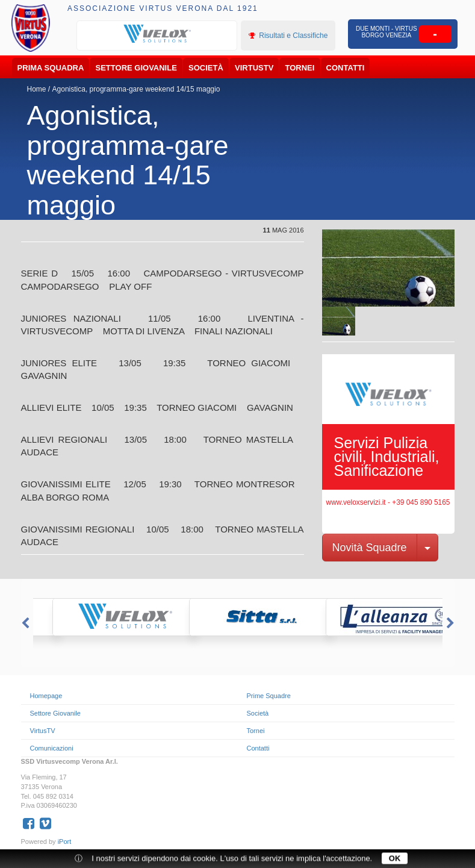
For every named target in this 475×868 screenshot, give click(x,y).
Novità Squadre (370, 548)
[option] (157, 34)
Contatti (346, 68)
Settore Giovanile (136, 68)
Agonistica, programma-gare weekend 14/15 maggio (136, 89)
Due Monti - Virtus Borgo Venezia (386, 32)
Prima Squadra (51, 68)
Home (37, 89)
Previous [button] (24, 623)
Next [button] (452, 623)
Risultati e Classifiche (288, 36)
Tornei (300, 68)
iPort (65, 841)
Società (206, 68)
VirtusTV (254, 68)
